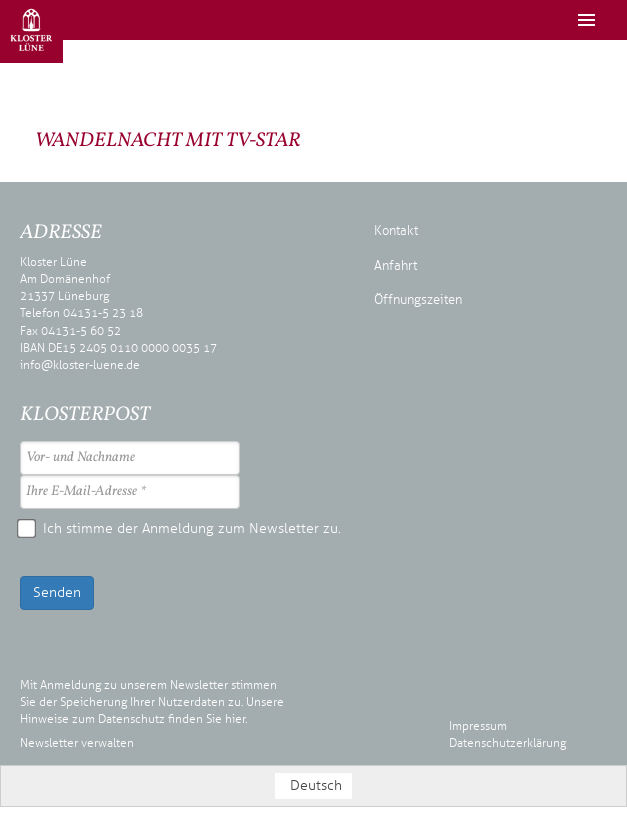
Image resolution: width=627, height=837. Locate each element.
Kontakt (396, 231)
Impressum (478, 726)
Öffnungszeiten (418, 300)
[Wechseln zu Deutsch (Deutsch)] (314, 785)
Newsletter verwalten (77, 743)
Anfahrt (395, 266)
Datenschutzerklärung (507, 743)
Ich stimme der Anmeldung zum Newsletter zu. (180, 528)
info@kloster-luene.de (80, 365)
